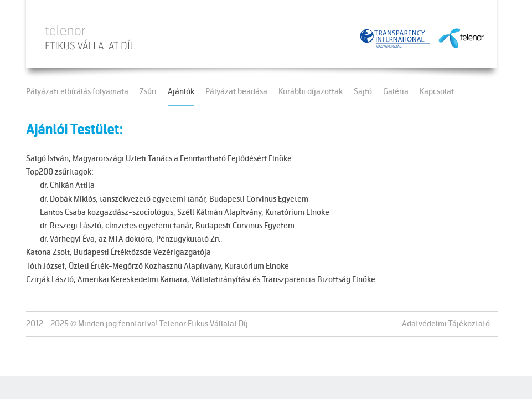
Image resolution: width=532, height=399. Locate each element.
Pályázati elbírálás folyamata (77, 93)
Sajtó (363, 93)
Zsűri (148, 93)
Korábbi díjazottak (311, 93)
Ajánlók (181, 93)
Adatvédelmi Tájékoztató (446, 324)
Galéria (396, 93)
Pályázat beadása (236, 93)
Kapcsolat (437, 93)
